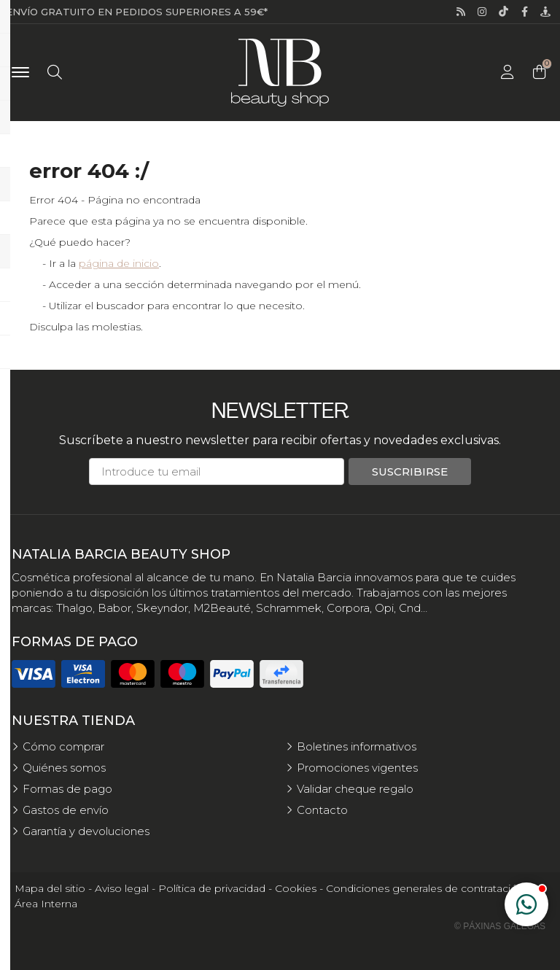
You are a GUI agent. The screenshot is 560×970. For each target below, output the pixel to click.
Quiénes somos (64, 768)
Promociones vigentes (357, 768)
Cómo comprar (63, 746)
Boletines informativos (357, 746)
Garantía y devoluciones (86, 831)
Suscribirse (410, 472)
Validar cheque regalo (355, 789)
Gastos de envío (66, 810)
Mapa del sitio (50, 888)
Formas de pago (67, 789)
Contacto (322, 810)
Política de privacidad (212, 888)
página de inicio (119, 263)
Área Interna (46, 904)
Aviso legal (122, 888)
